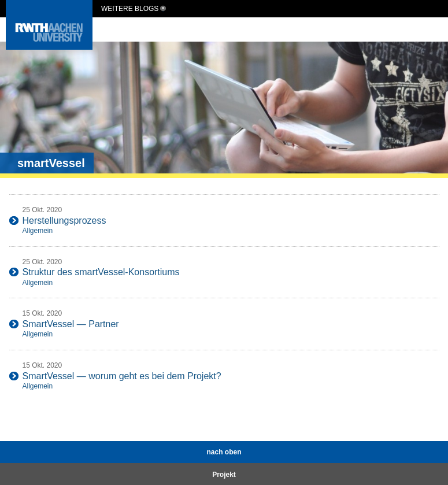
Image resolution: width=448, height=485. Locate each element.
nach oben (224, 452)
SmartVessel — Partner (71, 324)
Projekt (224, 475)
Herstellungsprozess (64, 221)
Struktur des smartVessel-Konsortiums (101, 272)
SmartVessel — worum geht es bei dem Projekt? (122, 376)
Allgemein (38, 231)
